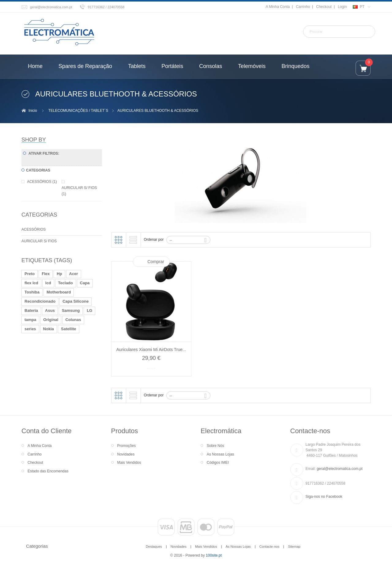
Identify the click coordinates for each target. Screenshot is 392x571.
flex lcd (31, 283)
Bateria (31, 310)
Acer (74, 274)
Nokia (49, 329)
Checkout (324, 7)
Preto (30, 274)
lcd (48, 283)
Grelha (119, 240)
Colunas (73, 320)
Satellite (69, 329)
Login (342, 7)
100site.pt (214, 555)
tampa (30, 320)
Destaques (154, 546)
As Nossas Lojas (220, 454)
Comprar (156, 262)
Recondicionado (40, 301)
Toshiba (32, 292)
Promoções (127, 446)
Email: (311, 469)
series (30, 329)
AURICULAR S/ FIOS (39, 241)
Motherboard (59, 292)
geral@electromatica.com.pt (51, 7)
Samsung (71, 310)
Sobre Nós (215, 446)
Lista (133, 240)
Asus (50, 310)
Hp (59, 274)
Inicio (33, 111)
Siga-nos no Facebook (324, 497)
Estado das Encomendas (48, 471)
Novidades (126, 454)
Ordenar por (154, 240)
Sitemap (294, 546)
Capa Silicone (75, 301)
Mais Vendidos (129, 463)
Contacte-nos (269, 546)
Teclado (66, 283)
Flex (46, 274)
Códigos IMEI (218, 463)
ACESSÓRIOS (34, 229)
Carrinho (303, 7)
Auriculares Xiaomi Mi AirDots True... (151, 350)
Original (51, 320)
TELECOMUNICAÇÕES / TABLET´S (78, 111)
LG (89, 310)
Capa (85, 283)
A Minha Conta (278, 7)
